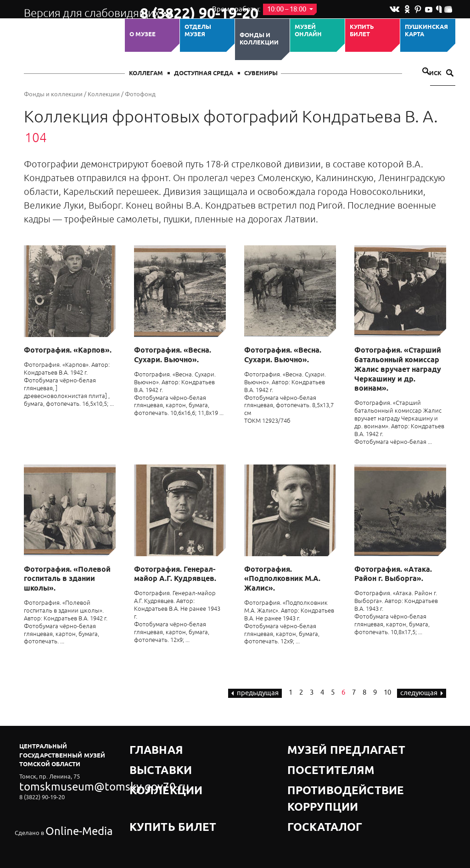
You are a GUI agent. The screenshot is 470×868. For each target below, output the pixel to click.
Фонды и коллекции (259, 39)
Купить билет (362, 31)
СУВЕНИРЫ (261, 74)
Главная (144, 746)
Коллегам (146, 74)
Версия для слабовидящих (74, 9)
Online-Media (63, 809)
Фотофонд (140, 94)
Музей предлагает (319, 746)
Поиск (437, 74)
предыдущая (255, 693)
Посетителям (311, 758)
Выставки (146, 758)
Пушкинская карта (426, 31)
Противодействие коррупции (339, 769)
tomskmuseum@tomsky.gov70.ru (64, 784)
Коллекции (104, 94)
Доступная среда (204, 74)
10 (387, 693)
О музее (143, 34)
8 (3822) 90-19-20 (169, 10)
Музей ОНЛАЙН (308, 31)
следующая (422, 693)
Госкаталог (308, 781)
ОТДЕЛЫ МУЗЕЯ (198, 31)
